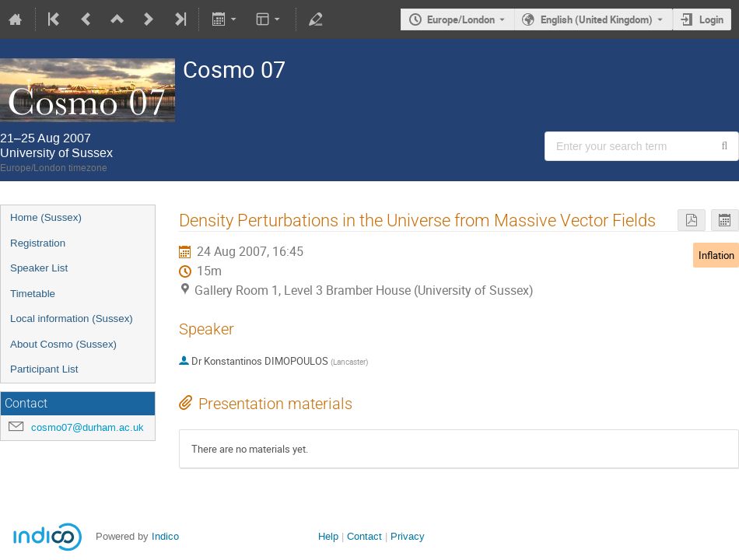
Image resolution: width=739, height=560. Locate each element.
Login (711, 19)
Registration (38, 243)
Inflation (716, 255)
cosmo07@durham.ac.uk (88, 427)
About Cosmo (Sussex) (63, 344)
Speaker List (39, 268)
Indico (165, 536)
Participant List (44, 369)
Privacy (408, 536)
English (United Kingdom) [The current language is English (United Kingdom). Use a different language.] (597, 19)
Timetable (33, 294)
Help (328, 536)
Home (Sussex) (46, 217)
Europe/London (461, 19)
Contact (364, 536)
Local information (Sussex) (72, 318)
